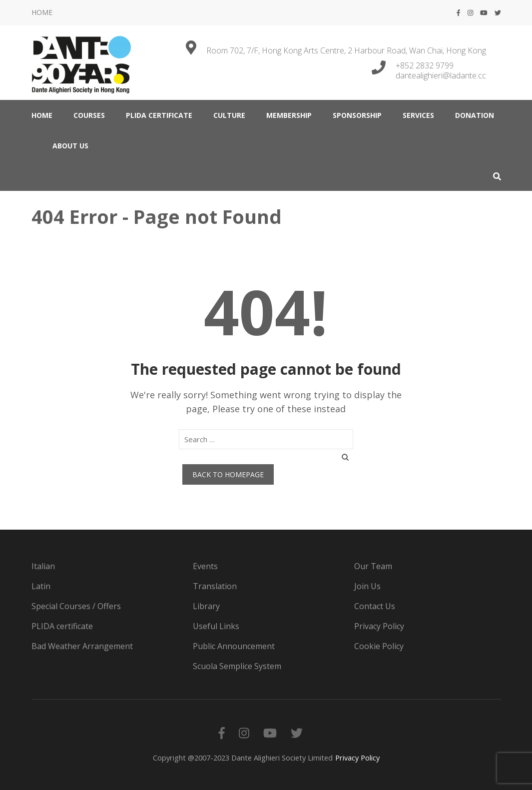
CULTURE (229, 115)
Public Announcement (234, 646)
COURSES (89, 115)
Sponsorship (357, 115)
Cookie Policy (379, 646)
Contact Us (375, 606)
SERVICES (418, 115)
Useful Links (216, 626)
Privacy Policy (379, 626)
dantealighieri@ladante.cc (441, 75)
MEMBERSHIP (289, 115)
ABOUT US (70, 146)
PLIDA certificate (159, 115)
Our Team (373, 566)
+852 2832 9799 (425, 65)
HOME (42, 12)
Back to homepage (228, 474)
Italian (43, 566)
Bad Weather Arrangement (82, 646)
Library (206, 606)
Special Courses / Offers (76, 606)
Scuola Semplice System (237, 666)
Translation (215, 586)
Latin (41, 586)
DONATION (475, 115)
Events (205, 566)
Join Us (367, 586)
